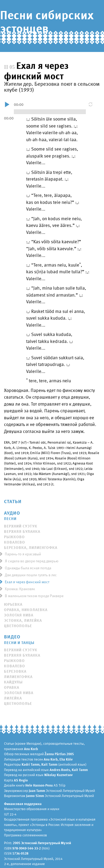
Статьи (13, 501)
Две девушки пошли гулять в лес (29, 575)
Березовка (15, 671)
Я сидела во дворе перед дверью (30, 561)
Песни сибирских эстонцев (47, 21)
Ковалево (15, 542)
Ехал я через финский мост (26, 582)
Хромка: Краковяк (19, 589)
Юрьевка (13, 604)
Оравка (12, 687)
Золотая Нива (19, 615)
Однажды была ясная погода (27, 568)
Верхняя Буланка (22, 531)
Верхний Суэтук (21, 526)
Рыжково (14, 537)
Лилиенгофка (18, 677)
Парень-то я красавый (22, 554)
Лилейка (13, 698)
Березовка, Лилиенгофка (31, 547)
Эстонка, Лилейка (23, 620)
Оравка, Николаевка (26, 610)
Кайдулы (13, 682)
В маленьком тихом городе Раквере (33, 596)
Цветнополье (18, 626)
